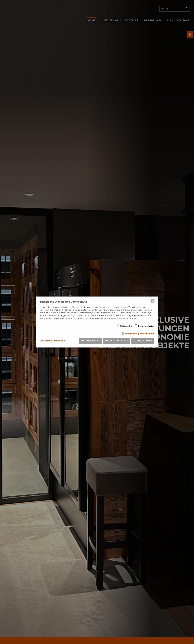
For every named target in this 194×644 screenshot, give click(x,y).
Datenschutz (46, 341)
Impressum (60, 341)
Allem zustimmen (143, 341)
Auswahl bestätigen (117, 341)
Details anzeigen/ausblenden (140, 334)
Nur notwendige (90, 341)
